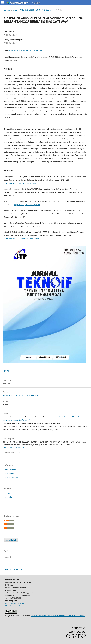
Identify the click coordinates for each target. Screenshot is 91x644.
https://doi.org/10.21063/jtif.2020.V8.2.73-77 (26, 51)
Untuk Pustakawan (11, 478)
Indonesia (8, 497)
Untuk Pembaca (10, 470)
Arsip (15, 10)
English (7, 493)
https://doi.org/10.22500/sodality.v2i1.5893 (21, 239)
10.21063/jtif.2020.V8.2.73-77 (15, 447)
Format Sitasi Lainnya (13, 452)
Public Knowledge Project (16, 603)
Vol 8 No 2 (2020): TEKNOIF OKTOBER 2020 (37, 10)
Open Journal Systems (13, 569)
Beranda (7, 10)
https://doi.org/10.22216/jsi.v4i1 (27, 205)
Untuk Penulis (9, 474)
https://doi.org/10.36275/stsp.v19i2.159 (20, 183)
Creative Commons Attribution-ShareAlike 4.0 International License (58, 616)
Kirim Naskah (11, 540)
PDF (8, 371)
